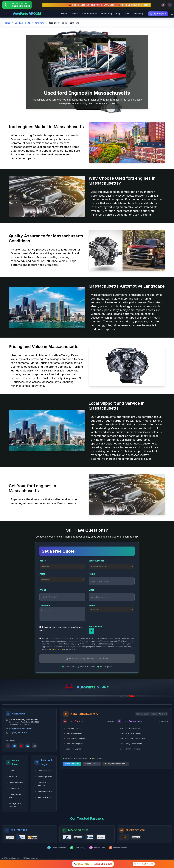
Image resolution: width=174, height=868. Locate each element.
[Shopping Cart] (172, 14)
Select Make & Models (112, 566)
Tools (74, 14)
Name (92, 574)
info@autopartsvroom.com (21, 728)
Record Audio (95, 627)
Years (43, 561)
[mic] (91, 631)
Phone (43, 590)
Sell (127, 14)
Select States (112, 609)
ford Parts (40, 23)
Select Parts (63, 579)
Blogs (119, 14)
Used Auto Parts (22, 23)
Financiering (107, 14)
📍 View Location (92, 764)
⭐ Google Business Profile (116, 764)
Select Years (63, 566)
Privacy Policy (57, 649)
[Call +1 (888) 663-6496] (17, 5)
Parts (42, 574)
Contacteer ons (89, 14)
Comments (45, 606)
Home (64, 14)
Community (138, 14)
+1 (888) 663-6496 (18, 733)
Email (91, 590)
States (92, 606)
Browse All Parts (72, 764)
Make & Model (96, 561)
